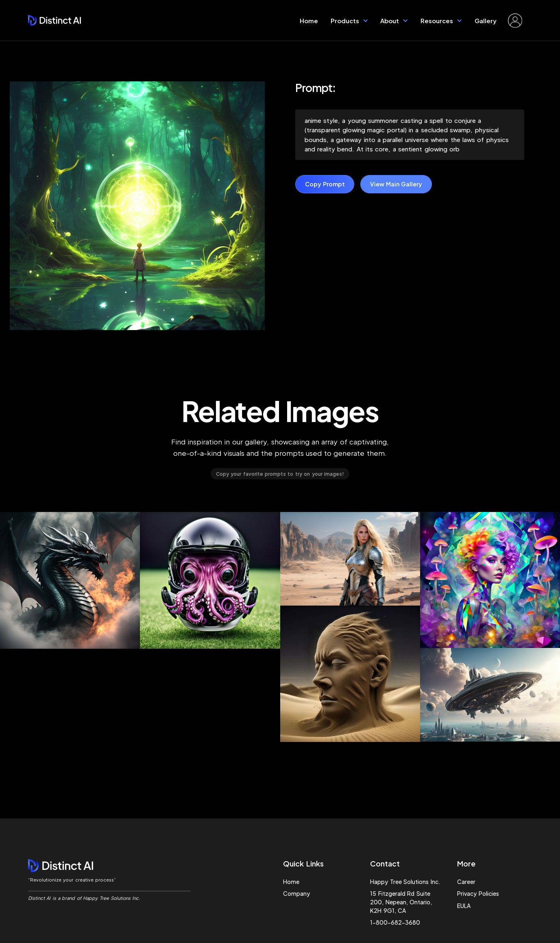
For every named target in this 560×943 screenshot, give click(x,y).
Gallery (486, 21)
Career (466, 882)
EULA (464, 906)
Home (309, 21)
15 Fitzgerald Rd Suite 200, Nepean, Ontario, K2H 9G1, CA (401, 902)
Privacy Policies (478, 893)
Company (296, 893)
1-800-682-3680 (395, 922)
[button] (350, 20)
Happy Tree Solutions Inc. (405, 882)
